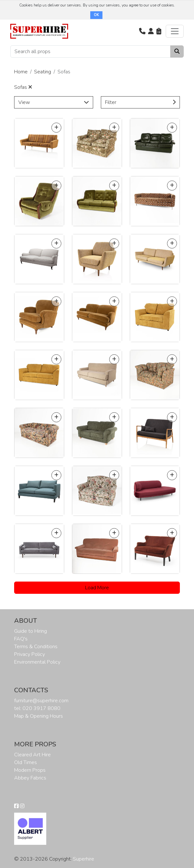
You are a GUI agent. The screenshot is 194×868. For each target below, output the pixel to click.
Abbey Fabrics (30, 778)
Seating (43, 72)
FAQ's (21, 639)
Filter (140, 102)
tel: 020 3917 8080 (37, 708)
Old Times (26, 762)
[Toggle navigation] (175, 31)
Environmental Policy (37, 662)
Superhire (84, 859)
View (54, 102)
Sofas (23, 87)
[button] (142, 31)
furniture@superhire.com (41, 701)
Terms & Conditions (36, 647)
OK (96, 15)
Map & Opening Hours (39, 716)
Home (21, 72)
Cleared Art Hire (32, 755)
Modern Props (30, 770)
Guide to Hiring (31, 631)
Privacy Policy (30, 654)
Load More (97, 588)
